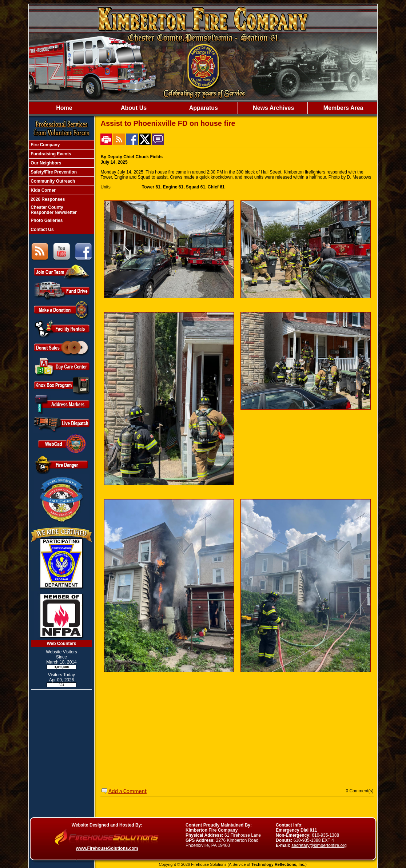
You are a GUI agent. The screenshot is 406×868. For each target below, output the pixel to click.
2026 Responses (47, 199)
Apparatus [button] (203, 108)
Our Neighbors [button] (45, 163)
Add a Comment (128, 791)
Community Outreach (52, 181)
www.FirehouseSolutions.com (107, 848)
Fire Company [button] (45, 145)
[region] (203, 108)
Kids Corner (43, 190)
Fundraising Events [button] (50, 154)
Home (63, 108)
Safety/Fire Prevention (53, 172)
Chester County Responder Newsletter (53, 210)
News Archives (273, 108)
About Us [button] (133, 108)
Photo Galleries (46, 220)
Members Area (342, 108)
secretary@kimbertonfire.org (319, 845)
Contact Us (42, 230)
